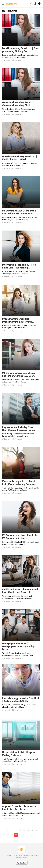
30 (12, 835)
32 (20, 835)
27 (36, 831)
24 (24, 831)
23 (20, 831)
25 (28, 831)
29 (8, 835)
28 (4, 835)
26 (32, 831)
